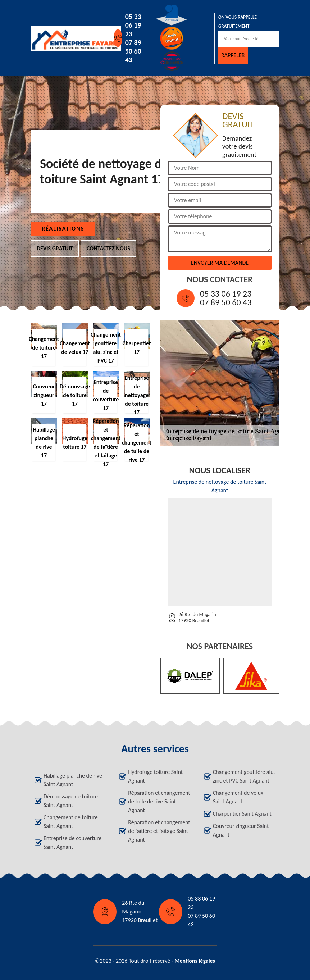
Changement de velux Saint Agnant (238, 797)
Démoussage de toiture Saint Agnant (71, 801)
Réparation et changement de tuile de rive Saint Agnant (159, 801)
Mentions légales (195, 961)
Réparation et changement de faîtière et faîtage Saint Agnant (159, 831)
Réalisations (63, 229)
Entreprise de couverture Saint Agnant (72, 842)
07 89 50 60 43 (133, 51)
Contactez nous (108, 248)
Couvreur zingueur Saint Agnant (241, 830)
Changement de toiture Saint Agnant (71, 822)
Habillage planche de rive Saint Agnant (73, 780)
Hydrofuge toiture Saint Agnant (155, 776)
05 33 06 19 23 (133, 25)
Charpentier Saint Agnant (242, 814)
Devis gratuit (55, 248)
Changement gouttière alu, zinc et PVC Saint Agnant (244, 776)
